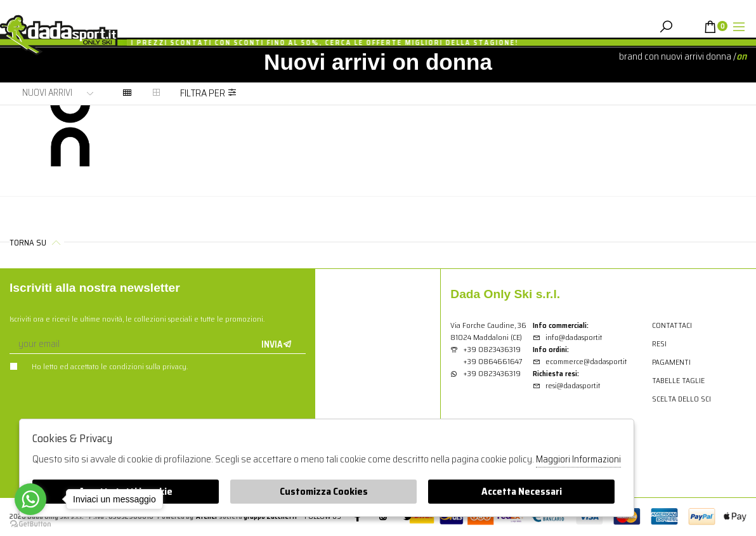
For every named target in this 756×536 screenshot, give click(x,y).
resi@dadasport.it (566, 385)
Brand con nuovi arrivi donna (675, 56)
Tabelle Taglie (678, 380)
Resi (659, 343)
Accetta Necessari (522, 491)
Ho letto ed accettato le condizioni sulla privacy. (99, 366)
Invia (277, 344)
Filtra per (209, 93)
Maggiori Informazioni (578, 459)
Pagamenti (671, 362)
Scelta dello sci (681, 399)
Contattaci (672, 325)
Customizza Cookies (324, 491)
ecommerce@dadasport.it (580, 361)
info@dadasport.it (567, 337)
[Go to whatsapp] (30, 499)
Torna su (37, 243)
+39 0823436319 (492, 349)
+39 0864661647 (493, 361)
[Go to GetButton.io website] (30, 523)
